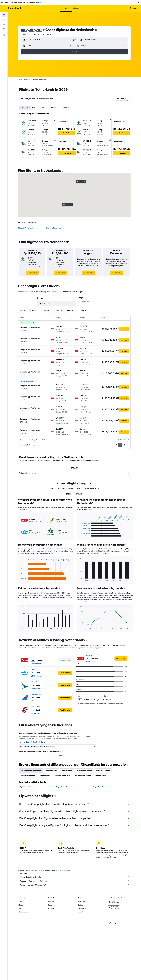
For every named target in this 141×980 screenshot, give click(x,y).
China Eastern (35, 707)
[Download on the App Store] (114, 907)
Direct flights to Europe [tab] (83, 776)
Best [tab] (34, 108)
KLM (32, 669)
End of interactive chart (20, 579)
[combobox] (25, 34)
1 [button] (120, 445)
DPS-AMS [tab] (74, 468)
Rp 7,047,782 (32, 30)
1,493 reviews (36, 676)
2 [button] (124, 445)
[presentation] (96, 30)
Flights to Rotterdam (54, 228)
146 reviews (35, 701)
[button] (139, 2)
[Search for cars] (4, 24)
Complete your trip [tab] (103, 771)
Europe (26, 80)
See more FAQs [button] (58, 756)
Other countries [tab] (101, 776)
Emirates (34, 657)
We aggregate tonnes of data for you (75, 881)
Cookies (38, 2)
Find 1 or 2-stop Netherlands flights (34, 742)
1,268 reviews (36, 688)
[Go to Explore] (4, 29)
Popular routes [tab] (45, 776)
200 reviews (35, 713)
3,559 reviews (36, 664)
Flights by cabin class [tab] (62, 776)
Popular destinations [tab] (28, 776)
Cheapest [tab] (24, 108)
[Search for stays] (4, 20)
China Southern (36, 694)
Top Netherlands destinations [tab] (31, 771)
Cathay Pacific (36, 682)
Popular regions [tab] (52, 771)
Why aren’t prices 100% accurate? (75, 885)
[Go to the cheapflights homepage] (16, 8)
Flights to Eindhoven (64, 787)
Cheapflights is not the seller (75, 877)
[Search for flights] (4, 15)
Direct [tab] (42, 108)
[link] (32, 273)
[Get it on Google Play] (114, 902)
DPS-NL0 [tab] (69, 494)
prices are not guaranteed (63, 871)
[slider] (112, 304)
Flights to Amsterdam (26, 228)
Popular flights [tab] (67, 771)
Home (20, 80)
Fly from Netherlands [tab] (84, 771)
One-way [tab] (65, 108)
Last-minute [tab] (53, 108)
